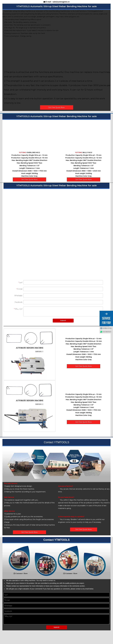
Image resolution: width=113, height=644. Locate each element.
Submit (63, 321)
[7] (56, 561)
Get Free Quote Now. (57, 107)
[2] (29, 406)
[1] (29, 354)
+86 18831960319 (108, 332)
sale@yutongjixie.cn (108, 328)
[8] (56, 464)
